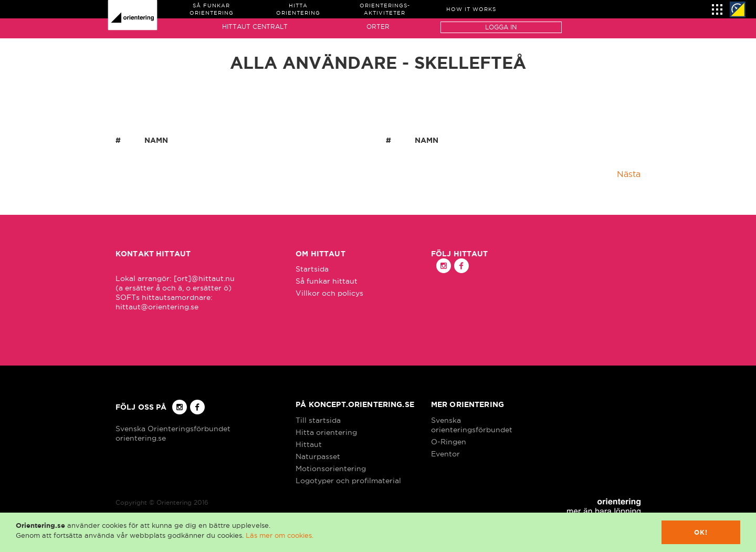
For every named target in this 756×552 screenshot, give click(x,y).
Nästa (629, 174)
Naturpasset (318, 456)
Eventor (445, 454)
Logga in (501, 27)
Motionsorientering (331, 468)
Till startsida (318, 420)
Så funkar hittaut (327, 281)
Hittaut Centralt (255, 27)
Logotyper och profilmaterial (348, 481)
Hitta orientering (326, 432)
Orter (378, 27)
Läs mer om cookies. (280, 535)
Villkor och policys (329, 293)
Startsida (312, 269)
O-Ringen (449, 442)
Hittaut (309, 444)
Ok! (701, 532)
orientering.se (141, 438)
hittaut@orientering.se (157, 307)
